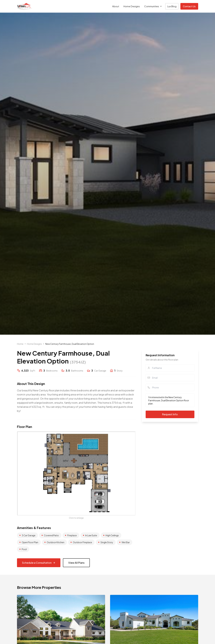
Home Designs (132, 6)
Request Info (170, 414)
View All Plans (76, 563)
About (116, 6)
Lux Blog (172, 6)
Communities (153, 6)
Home (20, 344)
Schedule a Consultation (39, 563)
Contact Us (189, 6)
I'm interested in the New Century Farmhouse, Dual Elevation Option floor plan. (170, 400)
